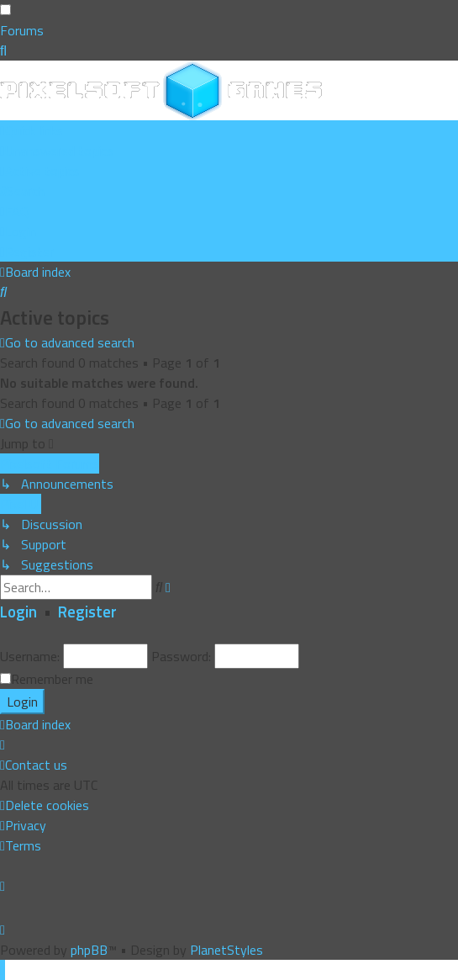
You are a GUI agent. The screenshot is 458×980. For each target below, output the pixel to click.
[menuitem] (57, 151)
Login (18, 612)
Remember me (52, 679)
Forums (22, 30)
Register (87, 612)
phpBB (89, 950)
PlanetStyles (226, 950)
